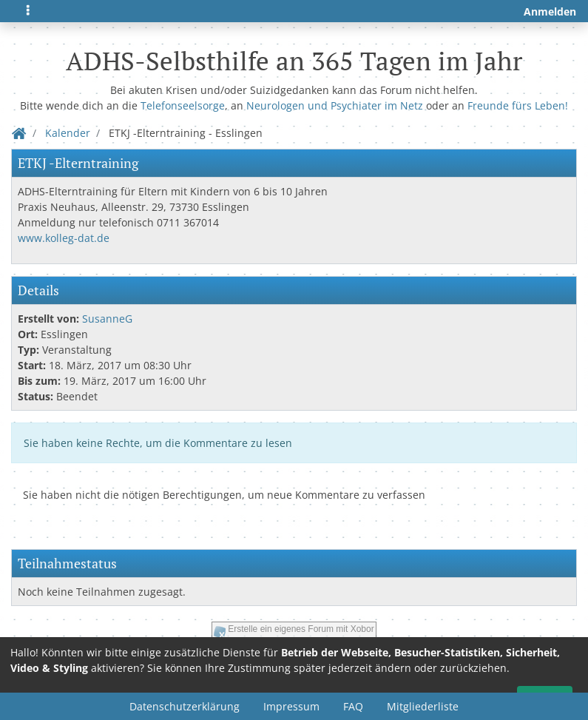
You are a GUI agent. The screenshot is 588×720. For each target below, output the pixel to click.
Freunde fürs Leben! (518, 105)
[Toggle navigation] (28, 11)
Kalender (68, 133)
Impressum (291, 706)
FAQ (353, 706)
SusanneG (107, 319)
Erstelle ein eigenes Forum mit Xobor (301, 629)
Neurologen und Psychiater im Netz (335, 105)
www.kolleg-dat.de (64, 238)
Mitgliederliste (423, 706)
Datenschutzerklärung (185, 706)
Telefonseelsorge (183, 105)
